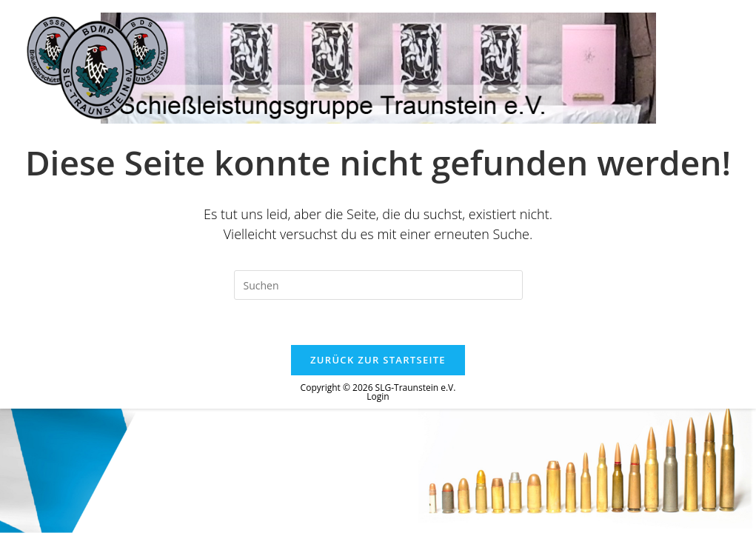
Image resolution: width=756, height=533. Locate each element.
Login (378, 396)
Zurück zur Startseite (378, 360)
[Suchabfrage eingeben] (378, 285)
